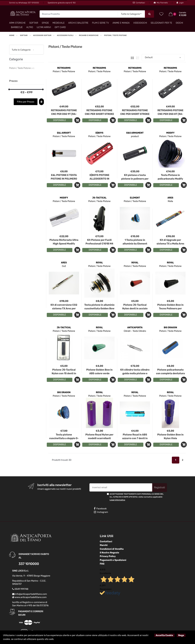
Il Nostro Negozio (109, 553)
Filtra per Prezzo (26, 102)
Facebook (100, 509)
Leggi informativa (117, 500)
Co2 (64, 266)
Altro (30, 27)
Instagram (101, 512)
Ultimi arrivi (44, 27)
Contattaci (139, 3)
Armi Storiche (17, 23)
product (135, 136)
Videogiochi (140, 23)
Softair (34, 23)
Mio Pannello (161, 3)
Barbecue (17, 27)
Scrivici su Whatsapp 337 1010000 (24, 3)
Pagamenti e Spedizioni (113, 560)
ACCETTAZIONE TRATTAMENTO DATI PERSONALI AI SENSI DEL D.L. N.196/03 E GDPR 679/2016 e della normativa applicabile (137, 497)
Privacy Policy (108, 556)
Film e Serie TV (100, 23)
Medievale (59, 23)
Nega (181, 635)
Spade (45, 23)
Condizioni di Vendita (112, 549)
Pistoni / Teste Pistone (64, 72)
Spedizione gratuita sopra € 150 (62, 3)
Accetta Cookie (164, 635)
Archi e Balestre (78, 23)
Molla (170, 201)
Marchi (104, 545)
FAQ (102, 564)
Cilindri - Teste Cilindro (135, 331)
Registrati (160, 487)
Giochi (179, 23)
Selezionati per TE (161, 23)
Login (180, 3)
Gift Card (60, 27)
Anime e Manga (121, 23)
